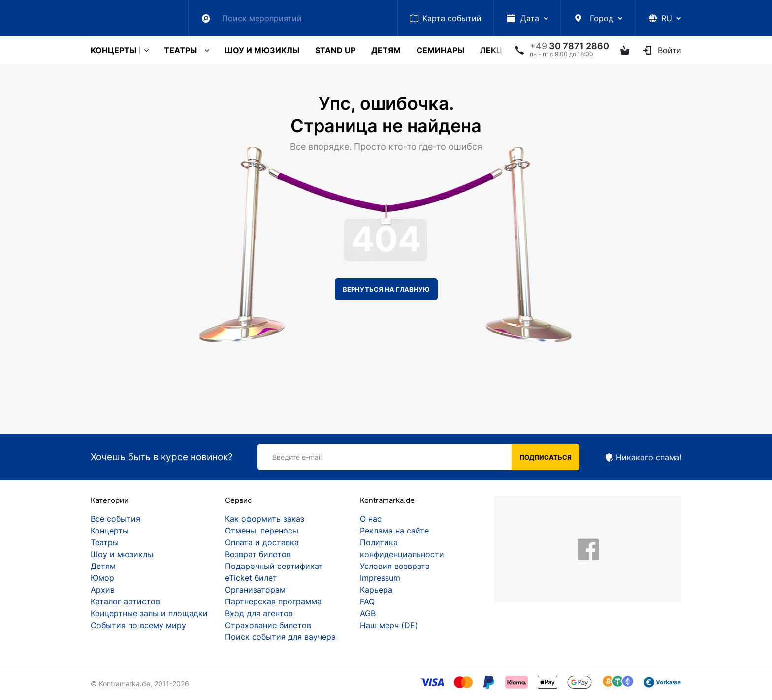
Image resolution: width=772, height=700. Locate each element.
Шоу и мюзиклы (262, 50)
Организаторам (255, 590)
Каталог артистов (125, 601)
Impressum (380, 578)
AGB (368, 613)
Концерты (113, 50)
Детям (386, 50)
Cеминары (440, 50)
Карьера (376, 590)
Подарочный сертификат (274, 566)
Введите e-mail (297, 457)
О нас (371, 519)
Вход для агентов (259, 613)
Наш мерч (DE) (389, 625)
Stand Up (335, 50)
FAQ (367, 601)
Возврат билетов (258, 554)
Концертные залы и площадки (149, 613)
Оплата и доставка (262, 542)
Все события (115, 519)
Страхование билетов (268, 625)
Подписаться (546, 457)
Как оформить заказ (265, 519)
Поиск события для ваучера (280, 637)
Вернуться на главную (386, 289)
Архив (103, 590)
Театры (180, 50)
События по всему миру (138, 625)
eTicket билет (251, 578)
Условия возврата (395, 566)
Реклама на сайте (394, 531)
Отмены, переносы (262, 531)
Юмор (102, 578)
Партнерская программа (273, 601)
